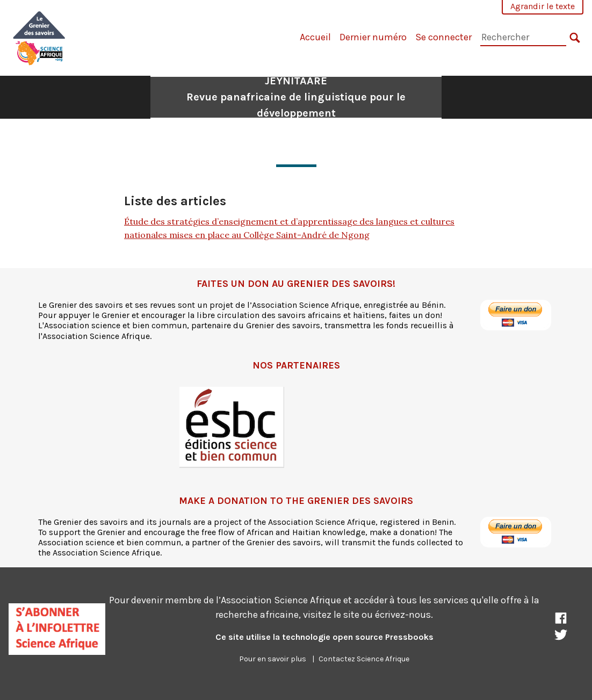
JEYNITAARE (296, 97)
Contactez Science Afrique (364, 659)
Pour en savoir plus (273, 659)
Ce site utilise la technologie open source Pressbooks (324, 637)
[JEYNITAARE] (39, 37)
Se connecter (443, 37)
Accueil (315, 37)
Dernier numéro (373, 37)
